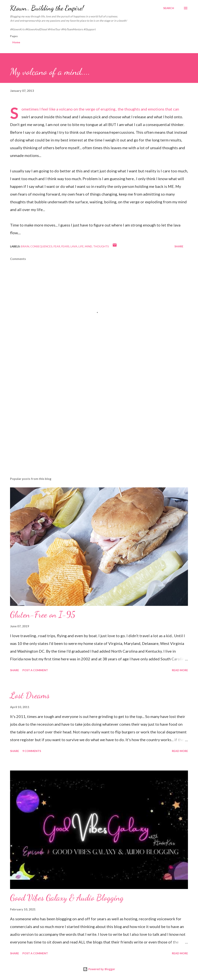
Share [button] (179, 246)
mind (88, 246)
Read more (180, 670)
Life (81, 246)
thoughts (101, 246)
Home (16, 42)
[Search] (169, 8)
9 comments (32, 751)
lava (74, 246)
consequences (41, 246)
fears (65, 246)
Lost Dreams (30, 695)
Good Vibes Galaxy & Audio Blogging (67, 898)
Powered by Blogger (99, 969)
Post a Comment (35, 670)
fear (57, 246)
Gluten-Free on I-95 (43, 615)
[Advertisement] (99, 389)
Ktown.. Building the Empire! (47, 8)
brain (25, 246)
